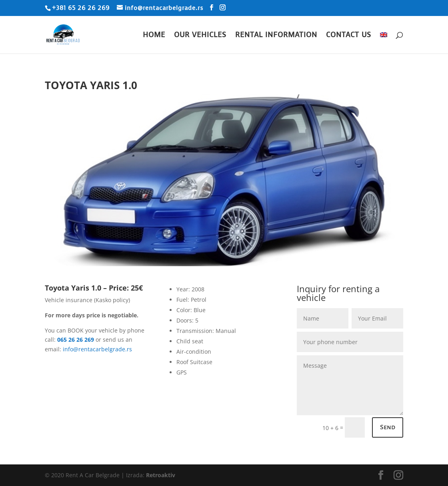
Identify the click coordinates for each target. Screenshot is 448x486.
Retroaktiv (161, 475)
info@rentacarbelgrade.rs (97, 349)
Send (388, 427)
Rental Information (276, 36)
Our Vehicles (200, 36)
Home (154, 36)
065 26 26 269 (76, 340)
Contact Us (349, 36)
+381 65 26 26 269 (81, 8)
